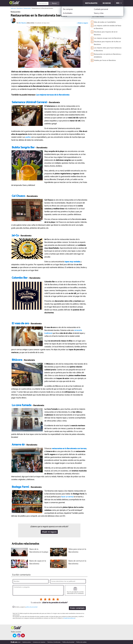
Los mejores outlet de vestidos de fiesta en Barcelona (107, 27)
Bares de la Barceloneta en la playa (39, 551)
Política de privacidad (68, 642)
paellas (28, 137)
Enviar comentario (77, 608)
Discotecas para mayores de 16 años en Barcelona (107, 43)
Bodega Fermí (20, 487)
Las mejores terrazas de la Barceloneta (53, 95)
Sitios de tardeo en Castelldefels (105, 22)
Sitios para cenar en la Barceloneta (77, 551)
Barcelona (16, 5)
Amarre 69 (18, 445)
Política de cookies (81, 642)
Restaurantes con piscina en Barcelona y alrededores (107, 56)
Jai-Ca (15, 236)
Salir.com (13, 8)
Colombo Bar (20, 278)
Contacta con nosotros (39, 642)
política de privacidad (32, 607)
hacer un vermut (67, 497)
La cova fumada (22, 405)
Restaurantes (27, 8)
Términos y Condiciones (54, 642)
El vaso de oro (20, 323)
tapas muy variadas (72, 262)
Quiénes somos (27, 642)
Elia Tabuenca (23, 23)
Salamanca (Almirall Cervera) (29, 102)
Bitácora (17, 360)
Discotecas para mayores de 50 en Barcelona (106, 33)
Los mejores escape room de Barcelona (107, 38)
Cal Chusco (18, 196)
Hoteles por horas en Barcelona (105, 60)
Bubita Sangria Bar (23, 147)
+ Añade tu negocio (82, 23)
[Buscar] (57, 3)
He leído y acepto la (26, 607)
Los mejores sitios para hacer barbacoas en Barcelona (108, 49)
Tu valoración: (36, 603)
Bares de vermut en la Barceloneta (77, 562)
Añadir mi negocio (49, 532)
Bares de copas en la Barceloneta (38, 562)
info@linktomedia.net (69, 618)
